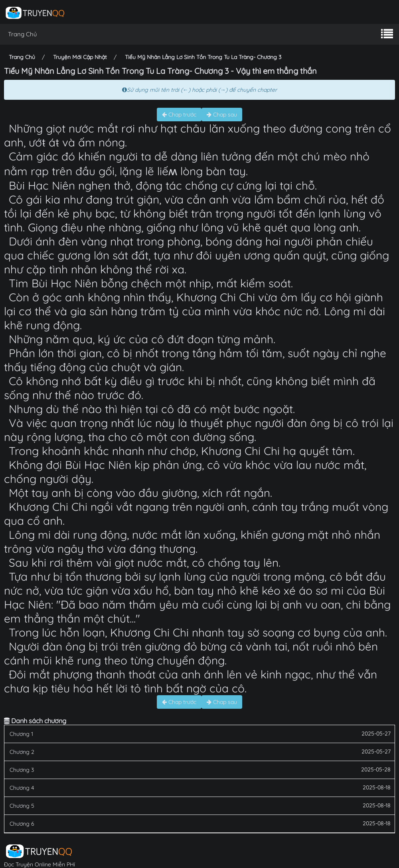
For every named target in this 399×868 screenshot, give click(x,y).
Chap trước (179, 115)
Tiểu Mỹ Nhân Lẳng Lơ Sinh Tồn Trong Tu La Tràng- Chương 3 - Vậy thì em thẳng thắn (160, 71)
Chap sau (222, 115)
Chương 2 (22, 752)
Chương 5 (22, 806)
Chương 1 (21, 734)
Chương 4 (22, 788)
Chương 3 (22, 770)
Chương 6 (22, 824)
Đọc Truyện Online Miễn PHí (40, 864)
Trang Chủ (23, 34)
